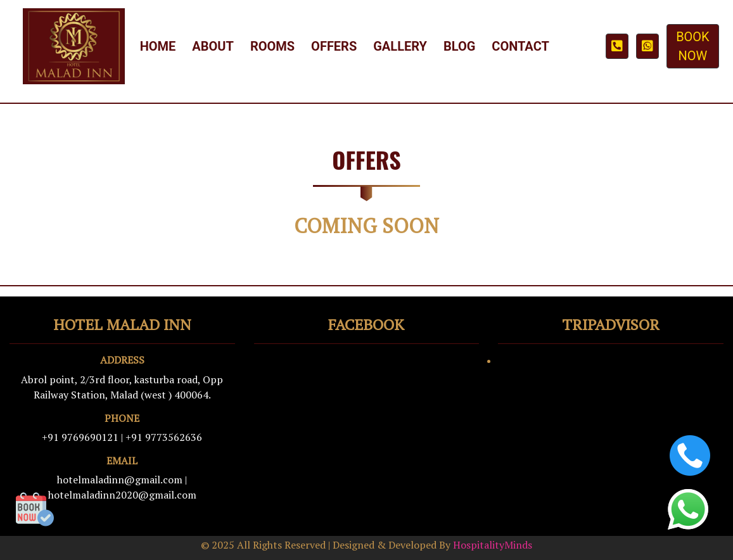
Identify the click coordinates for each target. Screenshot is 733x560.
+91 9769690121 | (82, 437)
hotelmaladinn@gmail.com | (122, 480)
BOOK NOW (693, 46)
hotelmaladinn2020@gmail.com (122, 495)
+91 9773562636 (164, 437)
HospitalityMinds (493, 545)
